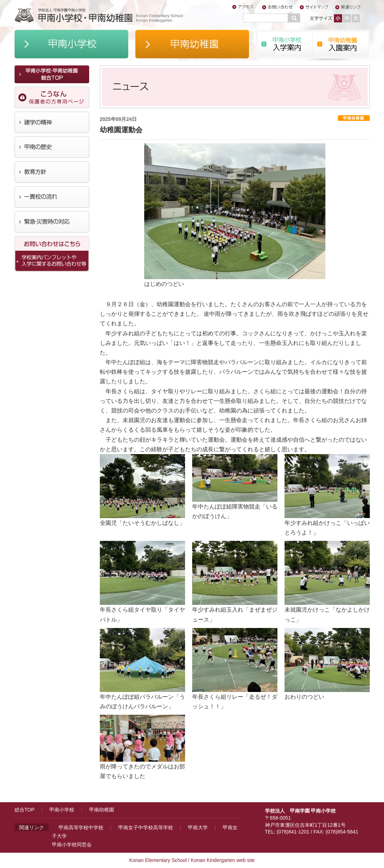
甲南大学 (198, 827)
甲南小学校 (62, 810)
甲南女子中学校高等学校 (146, 827)
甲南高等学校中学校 (81, 827)
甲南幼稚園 (102, 810)
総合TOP (25, 810)
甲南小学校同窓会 (72, 845)
